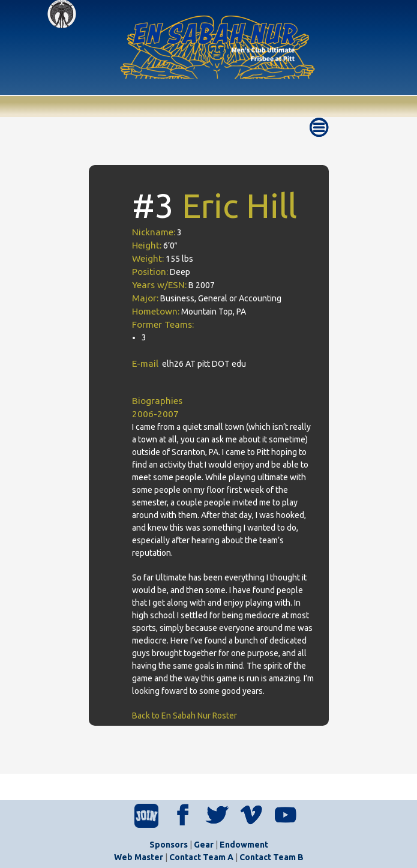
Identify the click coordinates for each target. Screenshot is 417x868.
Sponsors (169, 845)
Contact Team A (201, 857)
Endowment (244, 845)
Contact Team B (271, 857)
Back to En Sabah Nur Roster (184, 716)
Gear (204, 845)
